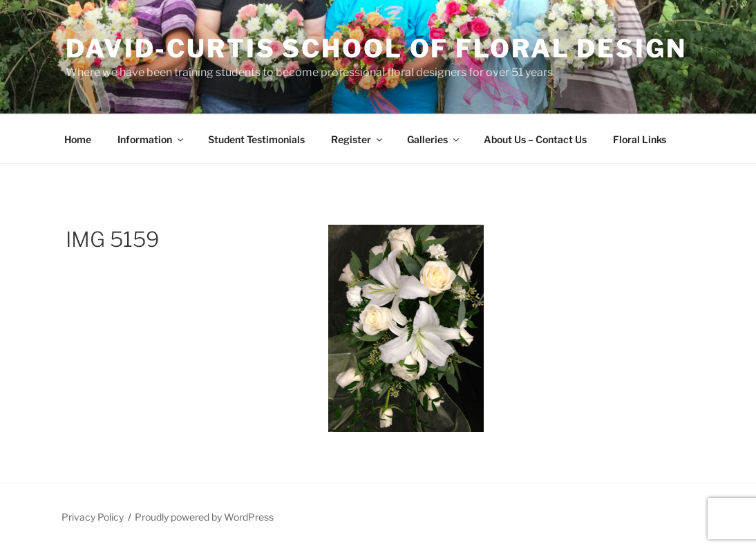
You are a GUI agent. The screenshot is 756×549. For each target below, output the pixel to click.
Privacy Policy (93, 517)
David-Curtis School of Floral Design (376, 48)
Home (78, 139)
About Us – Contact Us (535, 139)
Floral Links (640, 139)
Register (358, 139)
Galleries (434, 139)
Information (151, 139)
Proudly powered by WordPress (204, 517)
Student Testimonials (256, 139)
